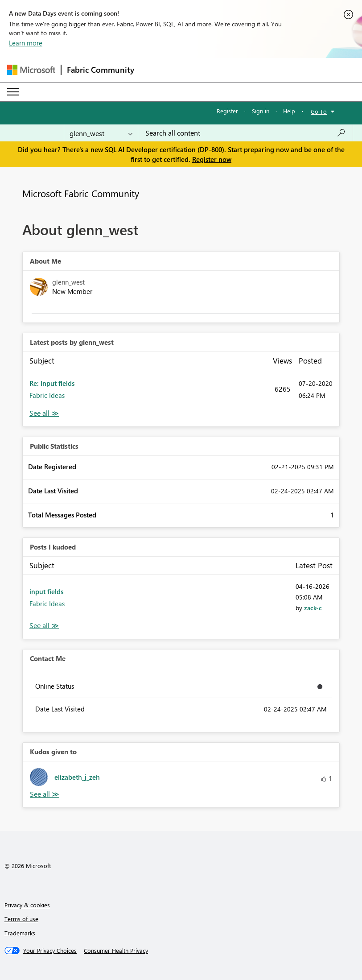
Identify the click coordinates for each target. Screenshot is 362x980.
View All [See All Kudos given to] (45, 794)
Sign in (261, 111)
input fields (46, 591)
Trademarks (20, 933)
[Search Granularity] (101, 133)
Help (289, 111)
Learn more (26, 43)
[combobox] (245, 133)
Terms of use (21, 919)
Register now (212, 159)
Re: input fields (52, 383)
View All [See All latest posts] (44, 413)
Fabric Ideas (47, 395)
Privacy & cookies (27, 905)
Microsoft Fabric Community (81, 193)
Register (227, 111)
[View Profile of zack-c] (313, 608)
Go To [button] (319, 111)
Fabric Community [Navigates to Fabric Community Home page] (101, 70)
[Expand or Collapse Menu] (13, 92)
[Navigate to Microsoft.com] (31, 70)
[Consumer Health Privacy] (116, 951)
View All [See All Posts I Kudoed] (44, 626)
